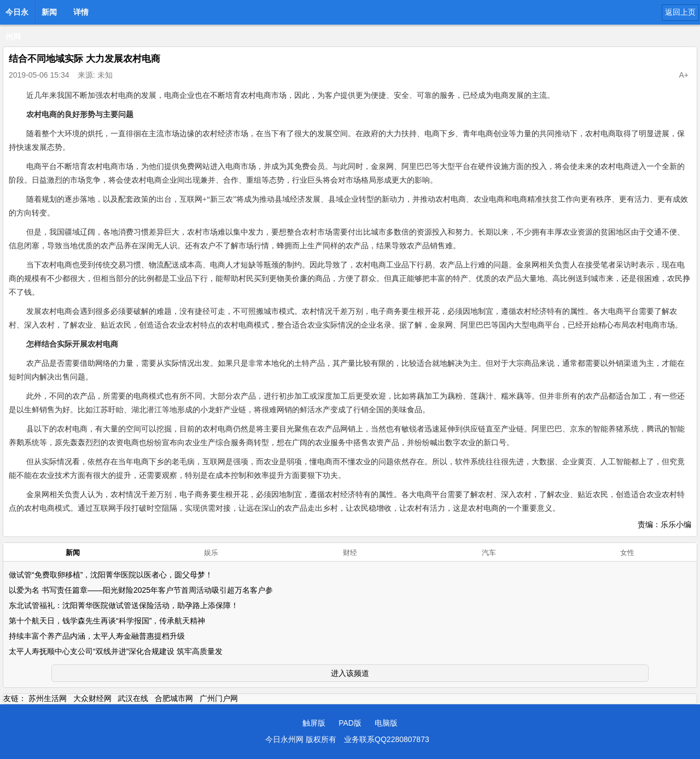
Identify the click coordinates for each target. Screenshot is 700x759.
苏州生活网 (48, 698)
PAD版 (350, 723)
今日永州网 (17, 15)
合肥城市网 (174, 698)
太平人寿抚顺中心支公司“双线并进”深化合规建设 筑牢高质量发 (116, 651)
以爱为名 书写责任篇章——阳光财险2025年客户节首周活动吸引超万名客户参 (141, 590)
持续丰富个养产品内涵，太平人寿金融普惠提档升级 (97, 636)
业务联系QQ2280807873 (387, 739)
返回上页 (680, 12)
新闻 (49, 12)
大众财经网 (92, 698)
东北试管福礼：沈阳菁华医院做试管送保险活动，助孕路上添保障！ (124, 605)
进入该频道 (350, 673)
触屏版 (314, 723)
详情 (81, 12)
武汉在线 (133, 698)
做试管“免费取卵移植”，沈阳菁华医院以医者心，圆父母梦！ (111, 575)
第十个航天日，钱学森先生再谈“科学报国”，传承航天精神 (107, 621)
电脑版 (386, 723)
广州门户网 (219, 698)
